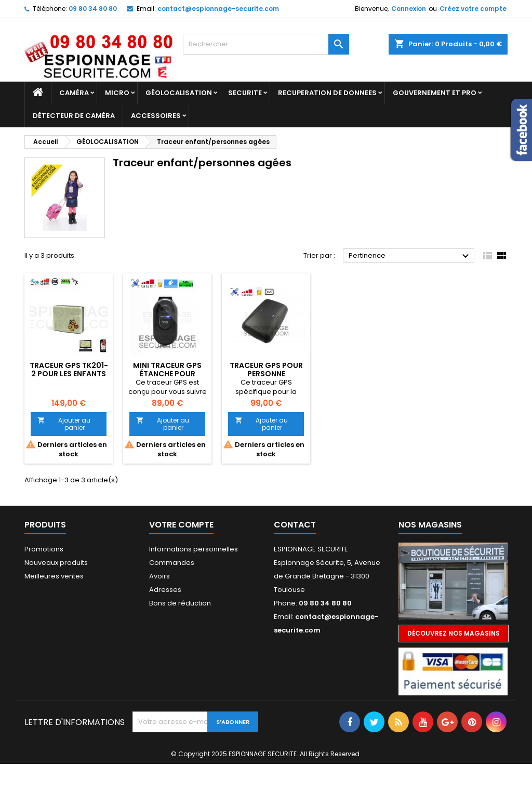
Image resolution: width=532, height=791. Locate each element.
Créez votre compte (473, 9)
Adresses (165, 590)
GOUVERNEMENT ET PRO (435, 93)
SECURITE (245, 93)
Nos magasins (430, 525)
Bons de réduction (180, 603)
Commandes (172, 563)
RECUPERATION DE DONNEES (327, 93)
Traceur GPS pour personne (266, 370)
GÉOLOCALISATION (179, 93)
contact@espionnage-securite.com (218, 9)
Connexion (409, 9)
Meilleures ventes (54, 576)
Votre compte (181, 525)
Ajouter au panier (64, 424)
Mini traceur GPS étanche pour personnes (167, 374)
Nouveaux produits (56, 563)
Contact (295, 525)
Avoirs (159, 576)
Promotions (44, 549)
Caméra (74, 93)
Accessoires (156, 116)
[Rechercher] (266, 44)
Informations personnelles (194, 549)
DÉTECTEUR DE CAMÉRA (74, 116)
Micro (117, 93)
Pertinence (410, 256)
